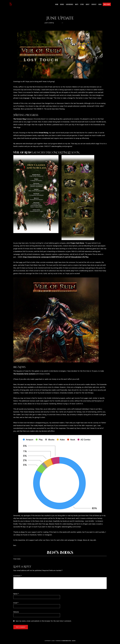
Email (16, 603)
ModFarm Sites (67, 641)
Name (16, 594)
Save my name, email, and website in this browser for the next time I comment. (44, 621)
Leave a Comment (69, 23)
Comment (17, 576)
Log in (74, 641)
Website (16, 612)
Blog (23, 559)
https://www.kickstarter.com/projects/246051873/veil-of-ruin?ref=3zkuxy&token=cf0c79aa (56, 257)
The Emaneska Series (21, 374)
